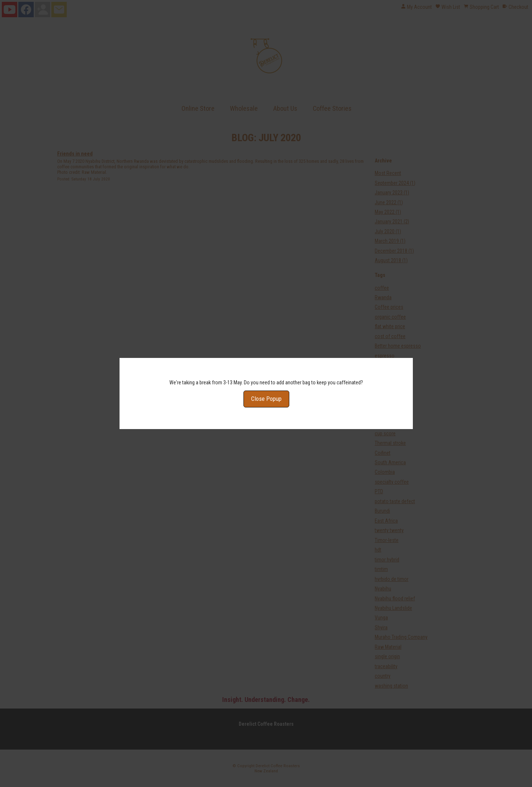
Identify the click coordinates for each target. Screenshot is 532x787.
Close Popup (266, 385)
